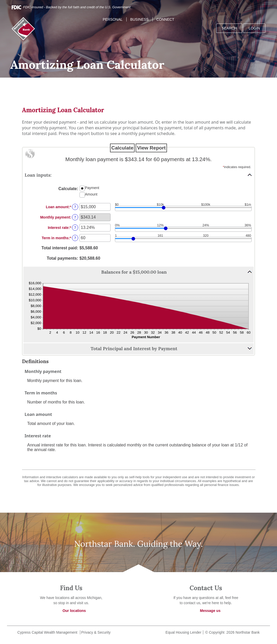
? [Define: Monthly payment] (75, 217)
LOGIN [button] (254, 28)
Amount (91, 194)
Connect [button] (165, 19)
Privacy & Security (96, 632)
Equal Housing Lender (183, 632)
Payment (92, 188)
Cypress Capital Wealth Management (47, 632)
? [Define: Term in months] (75, 238)
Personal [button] (113, 19)
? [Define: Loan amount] (75, 207)
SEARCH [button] (229, 28)
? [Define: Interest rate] (75, 227)
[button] (138, 175)
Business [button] (139, 19)
